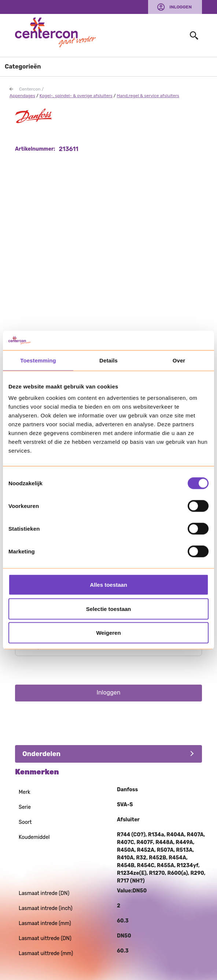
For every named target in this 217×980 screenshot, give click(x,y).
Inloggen (181, 7)
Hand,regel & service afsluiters (148, 96)
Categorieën (23, 67)
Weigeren (108, 633)
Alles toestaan (108, 585)
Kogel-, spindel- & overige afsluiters (76, 96)
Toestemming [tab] (38, 360)
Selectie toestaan (109, 609)
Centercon (30, 89)
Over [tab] (179, 360)
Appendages (22, 96)
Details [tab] (108, 360)
